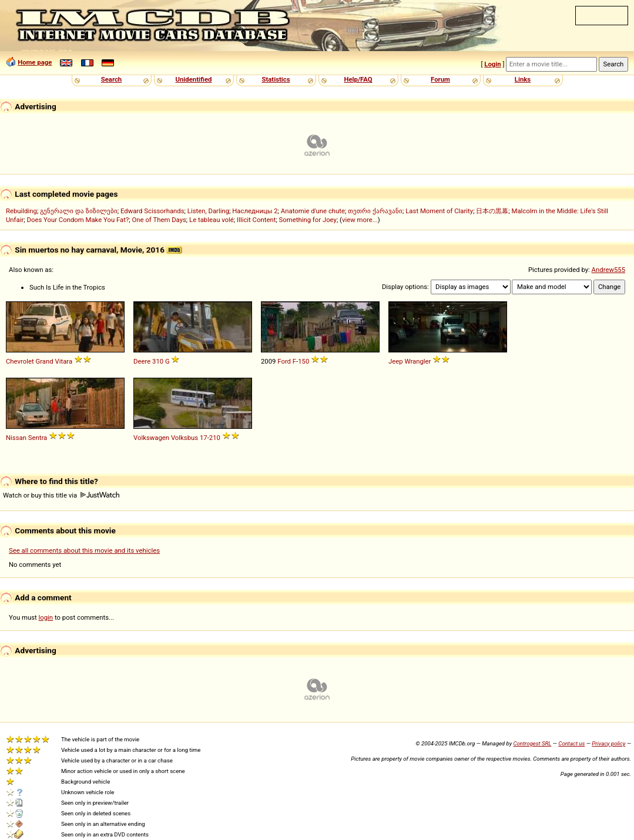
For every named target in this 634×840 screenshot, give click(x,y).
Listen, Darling (208, 211)
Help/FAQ (358, 79)
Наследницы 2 (255, 211)
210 (215, 438)
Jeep (396, 361)
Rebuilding (21, 211)
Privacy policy (608, 743)
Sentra (38, 438)
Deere (142, 361)
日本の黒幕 (492, 211)
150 (303, 361)
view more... (360, 220)
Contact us (571, 743)
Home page (35, 62)
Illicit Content (256, 220)
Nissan (16, 438)
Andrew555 (608, 270)
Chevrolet (20, 361)
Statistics (276, 79)
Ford (284, 361)
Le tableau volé (212, 220)
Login (492, 64)
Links (523, 79)
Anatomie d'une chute (313, 211)
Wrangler (417, 361)
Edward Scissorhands (152, 211)
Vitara (63, 361)
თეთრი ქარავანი (375, 211)
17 (204, 438)
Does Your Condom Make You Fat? (78, 220)
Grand (45, 361)
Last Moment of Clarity (439, 211)
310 (158, 361)
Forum (440, 79)
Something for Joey (308, 220)
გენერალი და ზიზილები (79, 211)
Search (111, 79)
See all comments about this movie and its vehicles (84, 550)
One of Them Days (159, 220)
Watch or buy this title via (61, 495)
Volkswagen (151, 438)
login (46, 617)
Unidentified (194, 79)
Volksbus (185, 438)
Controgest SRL (532, 743)
